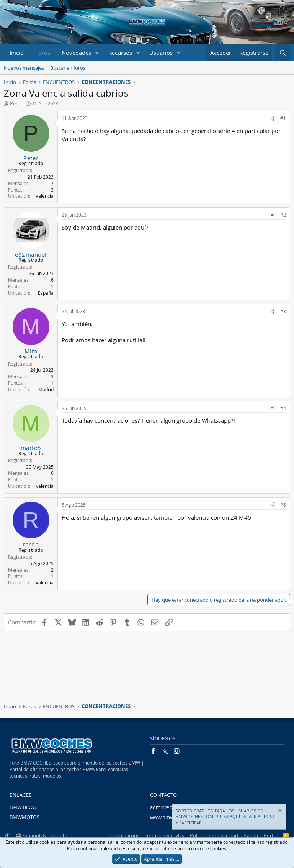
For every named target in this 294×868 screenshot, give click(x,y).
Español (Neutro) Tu (42, 835)
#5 (283, 505)
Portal (271, 835)
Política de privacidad (214, 835)
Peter (16, 103)
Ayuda (251, 835)
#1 (283, 118)
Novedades (76, 53)
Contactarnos (124, 835)
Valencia (45, 196)
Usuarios (161, 53)
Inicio (17, 53)
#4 (283, 408)
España (46, 293)
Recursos (120, 53)
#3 (283, 311)
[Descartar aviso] (279, 811)
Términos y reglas (164, 835)
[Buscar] (283, 53)
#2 (283, 215)
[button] (97, 53)
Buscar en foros (68, 68)
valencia (45, 486)
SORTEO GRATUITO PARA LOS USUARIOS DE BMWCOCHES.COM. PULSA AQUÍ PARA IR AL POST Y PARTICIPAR (225, 817)
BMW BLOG (23, 807)
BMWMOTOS (24, 817)
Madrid (46, 389)
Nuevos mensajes (24, 68)
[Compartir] (273, 118)
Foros (43, 53)
